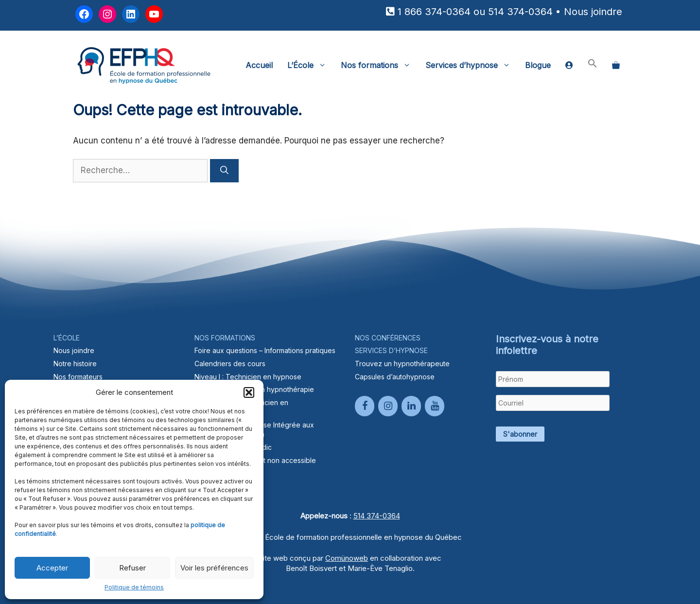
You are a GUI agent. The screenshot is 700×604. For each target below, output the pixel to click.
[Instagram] (388, 406)
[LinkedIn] (411, 406)
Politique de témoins (134, 587)
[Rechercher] (224, 171)
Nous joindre (593, 12)
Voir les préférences (214, 568)
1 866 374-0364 (434, 12)
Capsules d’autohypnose (395, 377)
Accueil (259, 65)
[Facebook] (365, 406)
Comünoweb (347, 558)
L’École (310, 65)
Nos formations (379, 65)
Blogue (538, 65)
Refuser (132, 568)
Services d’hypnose (472, 65)
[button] (249, 392)
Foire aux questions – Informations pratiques (265, 350)
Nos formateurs (78, 377)
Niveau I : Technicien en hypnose (248, 377)
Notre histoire (75, 364)
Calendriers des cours (230, 364)
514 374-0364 (520, 12)
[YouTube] (435, 406)
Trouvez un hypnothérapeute (402, 364)
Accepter (52, 568)
